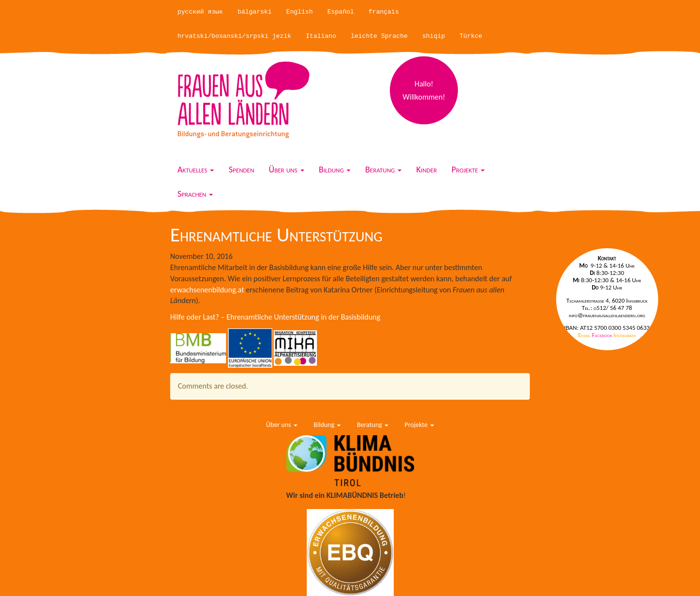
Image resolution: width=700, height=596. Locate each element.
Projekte (468, 170)
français (384, 12)
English (300, 12)
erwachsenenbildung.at (207, 290)
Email (585, 335)
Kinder (426, 170)
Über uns (287, 170)
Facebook (603, 335)
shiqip (434, 36)
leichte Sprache (379, 36)
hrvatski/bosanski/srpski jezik (234, 36)
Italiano (321, 36)
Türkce (471, 36)
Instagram (624, 335)
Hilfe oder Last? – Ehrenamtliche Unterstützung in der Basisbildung (275, 317)
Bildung (335, 170)
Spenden (241, 170)
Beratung (383, 170)
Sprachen (195, 194)
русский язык (200, 12)
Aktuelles (196, 170)
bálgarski (255, 12)
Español (341, 12)
